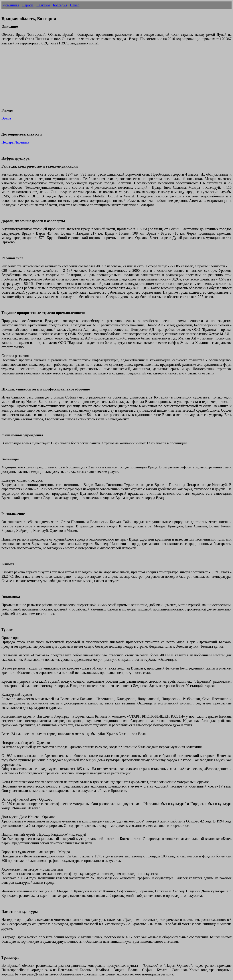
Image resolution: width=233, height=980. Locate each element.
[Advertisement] (111, 79)
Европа (28, 5)
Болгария (60, 5)
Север (75, 5)
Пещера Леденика (15, 142)
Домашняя (11, 5)
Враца (6, 118)
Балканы (43, 5)
